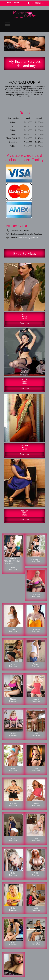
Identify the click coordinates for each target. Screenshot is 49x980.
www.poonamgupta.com (28, 237)
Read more (13, 569)
